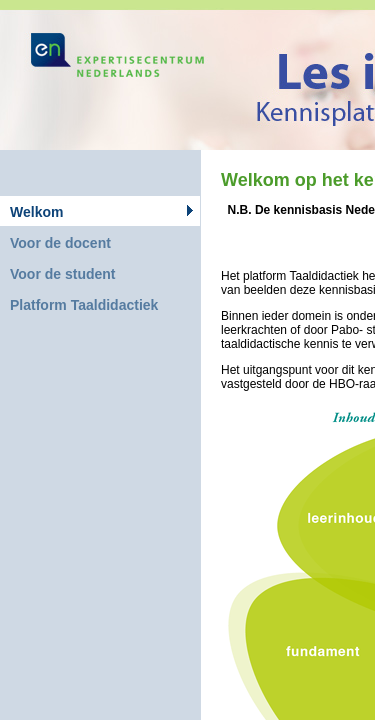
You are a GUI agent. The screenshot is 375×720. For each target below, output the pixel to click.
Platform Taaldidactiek (84, 305)
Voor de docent (60, 243)
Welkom (36, 212)
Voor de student (63, 274)
